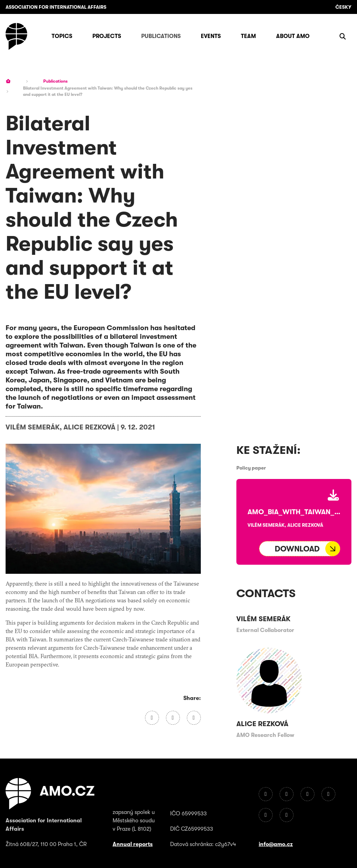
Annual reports (133, 844)
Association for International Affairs (56, 7)
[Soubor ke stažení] (300, 549)
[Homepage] (16, 36)
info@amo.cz (276, 844)
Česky (343, 7)
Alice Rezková (89, 427)
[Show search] (343, 36)
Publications (55, 81)
